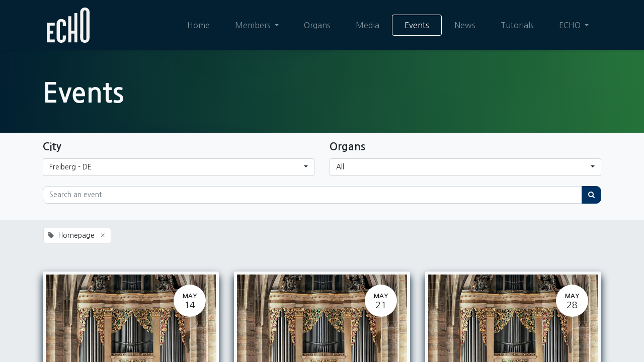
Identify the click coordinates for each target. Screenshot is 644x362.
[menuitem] (198, 25)
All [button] (340, 167)
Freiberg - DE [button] (70, 167)
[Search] (591, 195)
